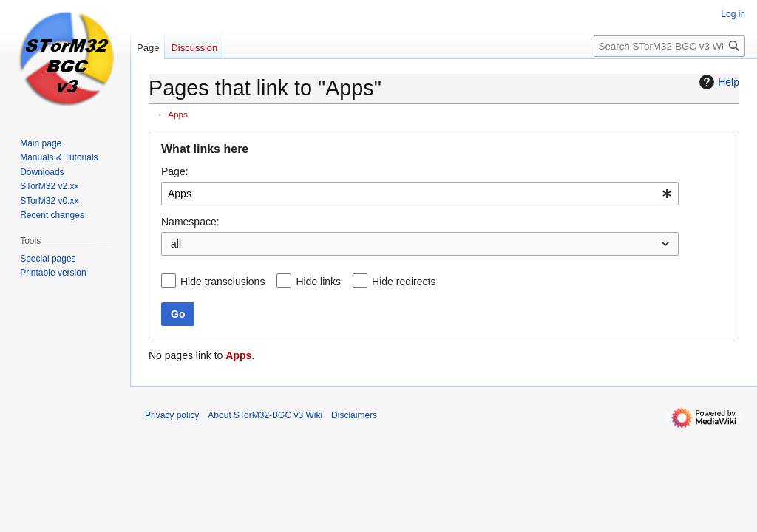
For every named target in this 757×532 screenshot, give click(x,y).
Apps (178, 114)
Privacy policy (172, 415)
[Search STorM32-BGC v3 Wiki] (669, 46)
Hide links (318, 282)
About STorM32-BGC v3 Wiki (265, 415)
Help (717, 82)
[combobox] (420, 194)
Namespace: (190, 222)
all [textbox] (176, 244)
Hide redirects (404, 282)
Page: (175, 171)
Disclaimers (354, 415)
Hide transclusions (223, 282)
